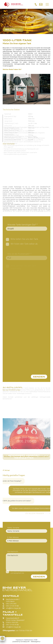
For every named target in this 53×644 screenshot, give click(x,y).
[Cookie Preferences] (2, 638)
